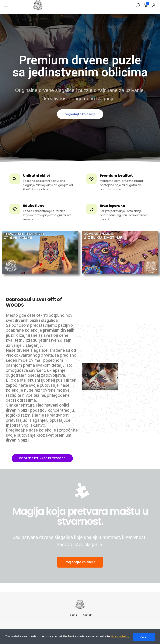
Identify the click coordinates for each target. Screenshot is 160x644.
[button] (80, 114)
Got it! (144, 637)
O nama (72, 615)
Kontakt (88, 615)
